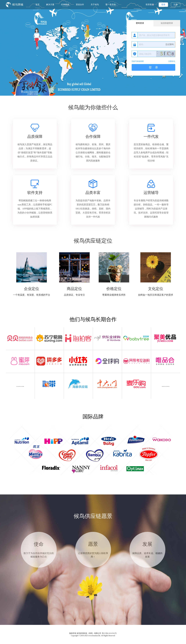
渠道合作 (80, 5)
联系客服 (150, 5)
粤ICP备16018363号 (109, 633)
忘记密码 (170, 44)
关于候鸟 (95, 5)
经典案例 (65, 5)
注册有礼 (172, 61)
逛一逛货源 (111, 5)
